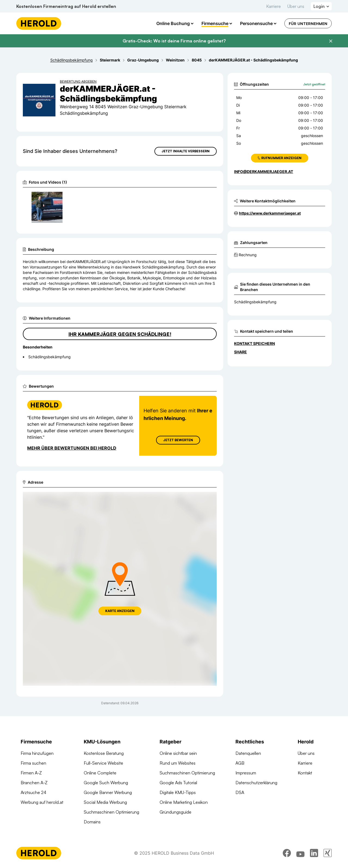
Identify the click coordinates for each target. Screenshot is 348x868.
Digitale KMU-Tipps (178, 792)
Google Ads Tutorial (178, 783)
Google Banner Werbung (108, 792)
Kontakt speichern (254, 343)
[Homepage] (39, 23)
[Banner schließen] (331, 41)
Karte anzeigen (120, 611)
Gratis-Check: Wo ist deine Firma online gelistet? (174, 41)
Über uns (296, 6)
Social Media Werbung (105, 802)
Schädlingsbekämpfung (255, 302)
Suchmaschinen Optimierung (111, 812)
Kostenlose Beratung (104, 753)
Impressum (246, 773)
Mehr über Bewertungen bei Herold (72, 448)
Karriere (274, 6)
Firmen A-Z (31, 773)
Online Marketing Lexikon (184, 802)
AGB (240, 763)
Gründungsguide (175, 812)
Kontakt (305, 773)
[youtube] (300, 853)
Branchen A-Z (34, 783)
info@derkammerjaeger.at (264, 172)
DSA (240, 792)
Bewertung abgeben (78, 81)
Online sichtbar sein (178, 753)
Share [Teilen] (240, 352)
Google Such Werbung (106, 783)
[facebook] (287, 853)
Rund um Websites (178, 763)
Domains (92, 822)
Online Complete (100, 773)
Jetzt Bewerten (178, 440)
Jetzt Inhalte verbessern (186, 151)
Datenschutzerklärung (256, 783)
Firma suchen (33, 763)
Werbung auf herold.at (42, 802)
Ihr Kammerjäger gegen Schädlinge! (120, 334)
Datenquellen (248, 753)
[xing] (328, 853)
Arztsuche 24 (33, 792)
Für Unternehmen (308, 24)
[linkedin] (314, 853)
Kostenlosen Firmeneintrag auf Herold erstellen (66, 6)
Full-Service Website (103, 763)
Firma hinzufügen (37, 753)
